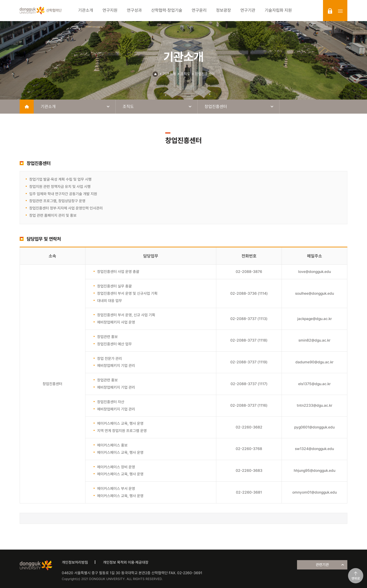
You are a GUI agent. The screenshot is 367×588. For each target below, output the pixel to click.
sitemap (340, 11)
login (330, 11)
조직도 (185, 74)
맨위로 (356, 578)
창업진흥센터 (205, 74)
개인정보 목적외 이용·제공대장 (126, 562)
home (27, 107)
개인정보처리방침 (75, 562)
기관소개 (169, 74)
